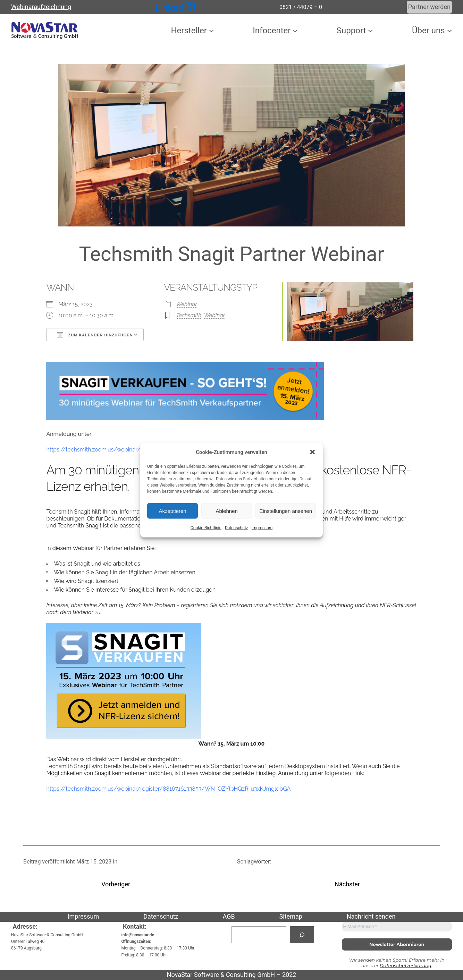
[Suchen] (302, 935)
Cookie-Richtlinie (206, 528)
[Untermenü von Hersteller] (211, 31)
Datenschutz (237, 528)
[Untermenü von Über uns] (449, 31)
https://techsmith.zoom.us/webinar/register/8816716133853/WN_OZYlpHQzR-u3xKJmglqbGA (168, 789)
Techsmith (189, 315)
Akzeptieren (172, 511)
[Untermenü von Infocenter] (295, 31)
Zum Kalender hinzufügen (95, 335)
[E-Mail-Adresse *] (397, 927)
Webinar (186, 304)
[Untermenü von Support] (370, 31)
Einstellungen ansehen (286, 511)
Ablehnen (226, 511)
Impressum (262, 528)
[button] (312, 452)
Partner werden (429, 7)
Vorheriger (116, 884)
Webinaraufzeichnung (41, 7)
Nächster (347, 884)
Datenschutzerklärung (406, 965)
